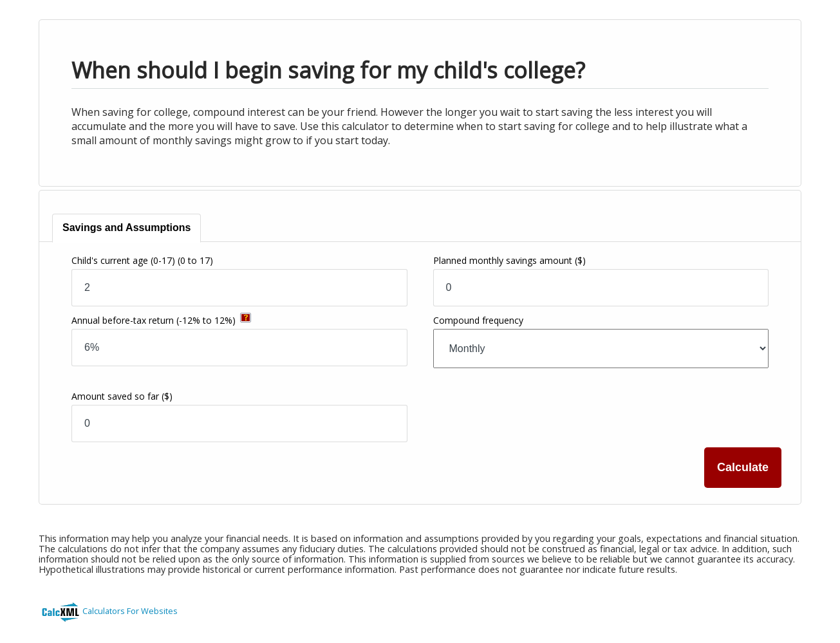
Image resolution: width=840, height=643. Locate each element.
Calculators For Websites (130, 611)
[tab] (126, 228)
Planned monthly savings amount (509, 260)
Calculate (743, 467)
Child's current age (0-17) (142, 260)
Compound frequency (478, 320)
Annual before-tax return (154, 320)
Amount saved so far (122, 396)
